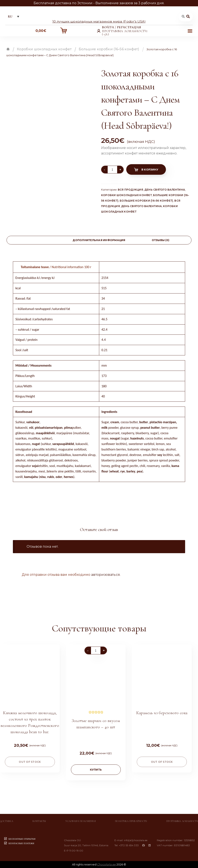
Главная (8, 49)
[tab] (37, 240)
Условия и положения (81, 821)
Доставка (7, 821)
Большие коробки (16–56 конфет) (109, 49)
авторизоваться (106, 575)
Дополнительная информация (99, 240)
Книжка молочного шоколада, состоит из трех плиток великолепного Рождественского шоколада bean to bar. (30, 722)
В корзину (150, 170)
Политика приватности (131, 821)
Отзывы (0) (161, 240)
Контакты (39, 821)
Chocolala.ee (106, 864)
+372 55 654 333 (129, 845)
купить (96, 770)
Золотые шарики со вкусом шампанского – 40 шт (96, 724)
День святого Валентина (165, 190)
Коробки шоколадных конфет (44, 49)
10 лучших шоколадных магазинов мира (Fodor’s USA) (99, 21)
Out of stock (30, 762)
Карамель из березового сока (162, 713)
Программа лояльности (182, 821)
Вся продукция (130, 190)
